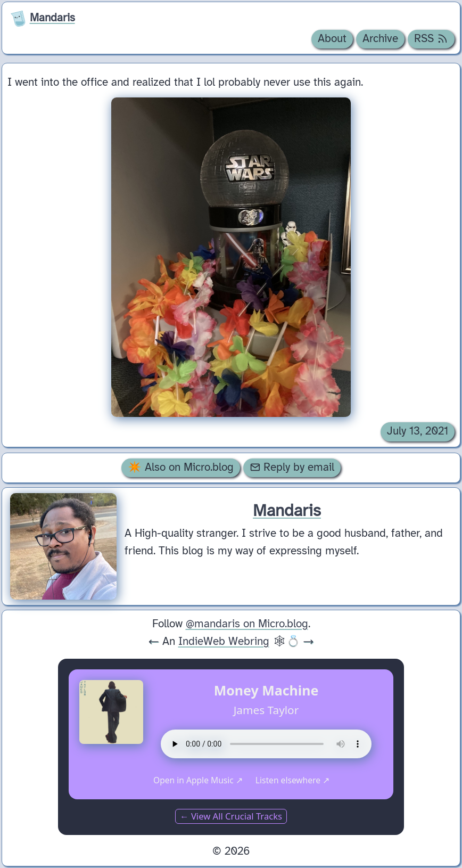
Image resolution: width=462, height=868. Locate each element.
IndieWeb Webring (224, 642)
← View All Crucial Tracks (231, 816)
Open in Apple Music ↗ (198, 780)
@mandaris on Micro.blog (247, 624)
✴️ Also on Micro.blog (181, 468)
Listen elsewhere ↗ (292, 780)
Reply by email (292, 468)
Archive (380, 39)
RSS (431, 39)
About (332, 39)
